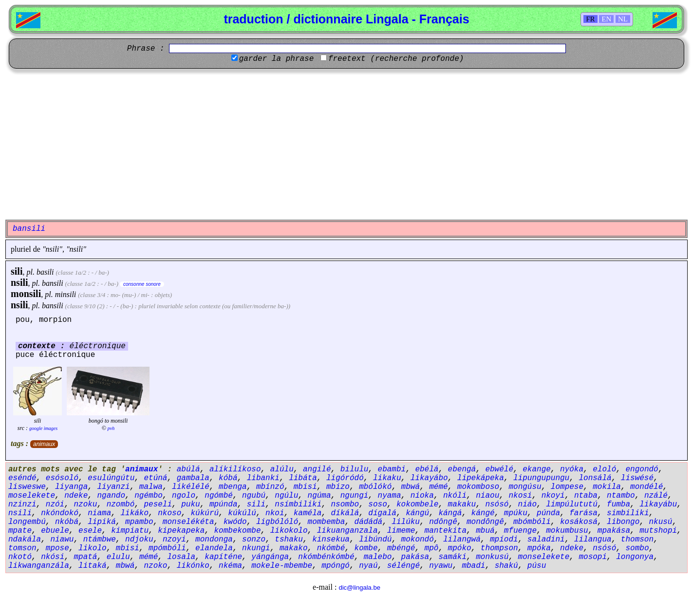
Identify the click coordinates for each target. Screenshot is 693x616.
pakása (415, 557)
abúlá (188, 469)
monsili (26, 294)
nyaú (368, 566)
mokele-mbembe (282, 566)
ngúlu (286, 496)
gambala (193, 478)
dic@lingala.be (359, 588)
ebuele (55, 531)
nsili (19, 282)
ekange (537, 469)
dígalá (382, 513)
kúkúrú (205, 513)
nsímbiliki (298, 504)
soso (377, 504)
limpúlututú (572, 504)
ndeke (76, 496)
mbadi (473, 566)
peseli (158, 504)
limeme (401, 531)
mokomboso (478, 487)
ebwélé (499, 469)
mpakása (614, 531)
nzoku (85, 504)
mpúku (516, 513)
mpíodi (504, 540)
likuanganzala (347, 531)
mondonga (214, 540)
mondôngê (485, 522)
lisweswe (27, 487)
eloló (604, 469)
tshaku (289, 540)
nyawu (441, 566)
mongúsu (525, 487)
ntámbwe (100, 540)
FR (590, 19)
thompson (499, 548)
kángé (483, 513)
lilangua (593, 540)
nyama (390, 496)
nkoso (169, 513)
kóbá (228, 478)
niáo (527, 504)
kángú (417, 513)
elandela (214, 548)
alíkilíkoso (235, 469)
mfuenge (520, 531)
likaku (387, 478)
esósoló (62, 478)
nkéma (230, 566)
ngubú (254, 496)
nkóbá (67, 522)
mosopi (593, 557)
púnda (548, 513)
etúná (155, 478)
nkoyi (553, 496)
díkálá (345, 513)
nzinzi (22, 504)
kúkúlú (242, 513)
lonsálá (595, 478)
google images (43, 428)
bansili (53, 283)
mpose (57, 548)
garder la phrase (277, 59)
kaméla (308, 513)
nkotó (20, 557)
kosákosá (579, 522)
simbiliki (628, 513)
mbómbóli (532, 522)
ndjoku (139, 540)
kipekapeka (181, 531)
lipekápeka (481, 478)
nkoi (275, 513)
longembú (27, 522)
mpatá (85, 557)
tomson (22, 548)
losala (181, 557)
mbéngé (401, 548)
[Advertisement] (347, 144)
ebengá (462, 469)
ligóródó (345, 478)
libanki (263, 478)
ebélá (427, 469)
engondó (642, 469)
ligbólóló (277, 522)
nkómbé (331, 548)
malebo (378, 557)
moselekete (32, 496)
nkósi (53, 557)
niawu (62, 540)
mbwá (411, 487)
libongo (623, 522)
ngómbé (219, 496)
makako (294, 548)
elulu (118, 557)
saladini (546, 540)
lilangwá (462, 540)
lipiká (102, 522)
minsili (66, 294)
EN (606, 19)
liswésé (637, 478)
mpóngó (336, 566)
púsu (537, 566)
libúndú (375, 540)
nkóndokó (60, 513)
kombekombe (237, 531)
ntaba (586, 496)
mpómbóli (167, 548)
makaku (462, 504)
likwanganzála (39, 566)
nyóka (572, 469)
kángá (450, 513)
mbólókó (375, 487)
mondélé (646, 487)
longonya (635, 557)
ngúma (319, 496)
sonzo (254, 540)
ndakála (25, 540)
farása (583, 513)
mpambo (139, 522)
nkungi (256, 548)
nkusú (660, 522)
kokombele (417, 504)
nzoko (155, 566)
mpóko (460, 548)
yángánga (270, 557)
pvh (111, 428)
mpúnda (224, 504)
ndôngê (443, 522)
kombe (366, 548)
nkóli (455, 496)
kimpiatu (130, 531)
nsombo (345, 504)
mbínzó (270, 487)
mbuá (485, 531)
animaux (44, 444)
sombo (637, 548)
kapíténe (223, 557)
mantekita (446, 531)
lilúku (406, 522)
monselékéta (188, 522)
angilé (317, 469)
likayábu (658, 504)
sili (17, 271)
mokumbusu (567, 531)
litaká (93, 566)
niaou (487, 496)
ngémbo (149, 496)
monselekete (544, 557)
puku (190, 504)
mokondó (418, 540)
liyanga (71, 487)
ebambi (392, 469)
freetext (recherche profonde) (396, 59)
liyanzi (113, 487)
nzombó (121, 504)
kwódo (235, 522)
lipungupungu (541, 478)
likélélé (191, 487)
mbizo (338, 487)
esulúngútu (111, 478)
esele (90, 531)
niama (99, 513)
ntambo (621, 496)
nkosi (520, 496)
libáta (303, 478)
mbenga (233, 487)
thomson (637, 540)
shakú (506, 566)
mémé (438, 487)
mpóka (539, 548)
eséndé (22, 478)
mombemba (327, 522)
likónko (193, 566)
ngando (111, 496)
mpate (20, 531)
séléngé (403, 566)
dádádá (369, 522)
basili (45, 272)
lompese (567, 487)
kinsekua (331, 540)
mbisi (305, 487)
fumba (618, 504)
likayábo (429, 478)
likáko (134, 513)
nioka (422, 496)
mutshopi (658, 531)
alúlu (282, 469)
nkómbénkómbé (326, 557)
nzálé (656, 496)
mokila (607, 487)
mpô (432, 548)
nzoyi (174, 540)
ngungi (355, 496)
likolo (93, 548)
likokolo (289, 531)
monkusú (492, 557)
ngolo (184, 496)
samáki (452, 557)
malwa (151, 487)
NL (623, 19)
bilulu (355, 469)
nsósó (497, 504)
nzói (55, 504)
